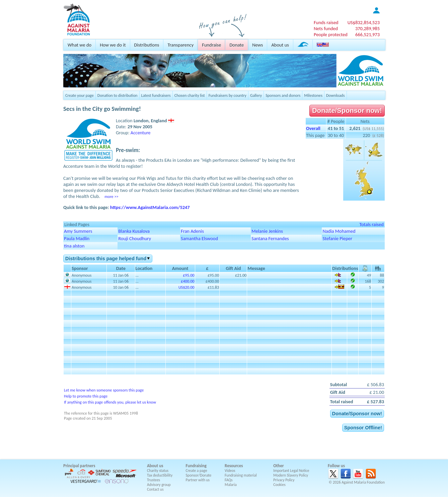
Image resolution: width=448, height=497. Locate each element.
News (257, 45)
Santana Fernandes (270, 238)
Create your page (80, 95)
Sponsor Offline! (363, 428)
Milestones (313, 95)
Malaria (231, 485)
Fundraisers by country (228, 95)
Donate (237, 45)
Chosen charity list (190, 95)
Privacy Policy (284, 480)
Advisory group (159, 485)
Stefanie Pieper (337, 238)
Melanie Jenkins (267, 231)
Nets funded (326, 28)
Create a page (197, 471)
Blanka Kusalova (134, 231)
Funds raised (326, 22)
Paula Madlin (77, 238)
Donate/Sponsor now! (347, 111)
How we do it (113, 45)
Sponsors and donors (283, 95)
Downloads (335, 95)
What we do (80, 45)
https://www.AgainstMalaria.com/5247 (150, 207)
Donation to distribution (118, 95)
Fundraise (211, 45)
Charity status (158, 471)
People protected (331, 34)
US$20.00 (186, 287)
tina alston (74, 246)
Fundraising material (241, 475)
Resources (234, 466)
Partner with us (198, 480)
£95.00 (189, 275)
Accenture (141, 133)
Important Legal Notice (291, 471)
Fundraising (196, 466)
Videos (230, 471)
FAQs (229, 480)
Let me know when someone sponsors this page (104, 390)
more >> (111, 196)
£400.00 (188, 281)
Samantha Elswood (199, 238)
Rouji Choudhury (135, 238)
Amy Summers (78, 231)
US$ (364, 22)
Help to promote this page (86, 396)
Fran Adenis (192, 231)
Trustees (154, 480)
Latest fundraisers (156, 95)
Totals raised (371, 224)
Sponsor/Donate (199, 475)
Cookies (279, 485)
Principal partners (79, 466)
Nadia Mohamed (339, 231)
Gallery (256, 95)
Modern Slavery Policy (291, 475)
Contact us (155, 489)
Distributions (147, 45)
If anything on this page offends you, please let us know (110, 402)
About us (280, 45)
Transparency (180, 45)
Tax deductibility (160, 475)
